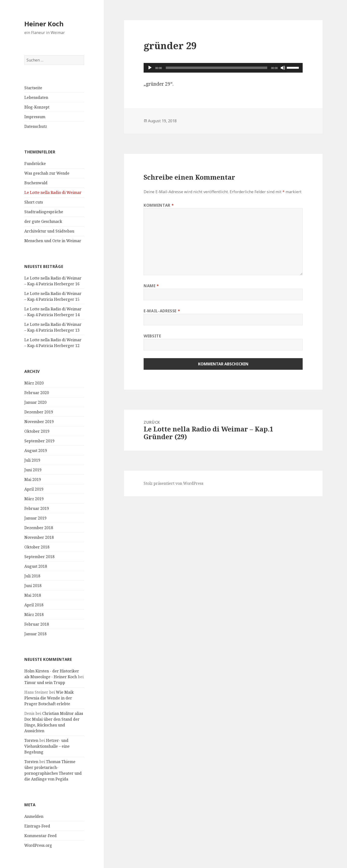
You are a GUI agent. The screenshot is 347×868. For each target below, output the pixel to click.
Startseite (33, 88)
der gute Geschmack (43, 221)
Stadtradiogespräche (44, 212)
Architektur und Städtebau (49, 231)
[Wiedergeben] (150, 68)
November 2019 (39, 422)
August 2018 (36, 566)
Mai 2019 (33, 479)
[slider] (217, 68)
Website (152, 336)
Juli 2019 (32, 460)
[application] (223, 68)
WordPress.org (38, 845)
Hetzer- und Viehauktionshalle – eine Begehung (47, 746)
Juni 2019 (33, 470)
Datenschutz (36, 126)
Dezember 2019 (39, 412)
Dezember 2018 (39, 528)
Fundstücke (35, 164)
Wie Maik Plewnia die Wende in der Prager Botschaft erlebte (49, 698)
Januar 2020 (35, 402)
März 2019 (34, 499)
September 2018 (39, 557)
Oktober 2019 (37, 431)
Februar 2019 (37, 508)
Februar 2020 (37, 393)
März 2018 (34, 615)
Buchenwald (36, 183)
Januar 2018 (35, 634)
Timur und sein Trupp (45, 683)
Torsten (31, 740)
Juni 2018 (33, 586)
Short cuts (34, 202)
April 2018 (34, 605)
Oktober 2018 (37, 547)
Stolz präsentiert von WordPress (173, 483)
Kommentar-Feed (40, 836)
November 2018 (39, 537)
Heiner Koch (44, 24)
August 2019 (36, 451)
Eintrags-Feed (37, 826)
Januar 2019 (35, 518)
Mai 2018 (33, 595)
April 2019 (34, 489)
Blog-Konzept (37, 107)
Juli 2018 (32, 576)
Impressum (35, 117)
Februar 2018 (37, 624)
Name (151, 286)
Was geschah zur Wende (47, 173)
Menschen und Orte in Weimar (53, 241)
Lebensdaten (36, 97)
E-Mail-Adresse (162, 311)
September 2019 (39, 441)
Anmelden (34, 816)
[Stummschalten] (283, 68)
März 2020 (34, 383)
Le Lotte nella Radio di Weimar (53, 192)
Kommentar (159, 205)
